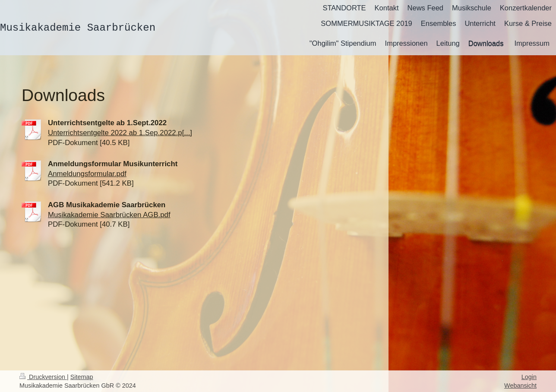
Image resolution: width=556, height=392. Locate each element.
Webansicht (520, 386)
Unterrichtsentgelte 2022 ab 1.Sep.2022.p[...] (120, 133)
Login (529, 377)
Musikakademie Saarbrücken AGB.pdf (109, 215)
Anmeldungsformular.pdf (87, 174)
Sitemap (82, 377)
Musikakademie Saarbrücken (78, 28)
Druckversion (43, 377)
